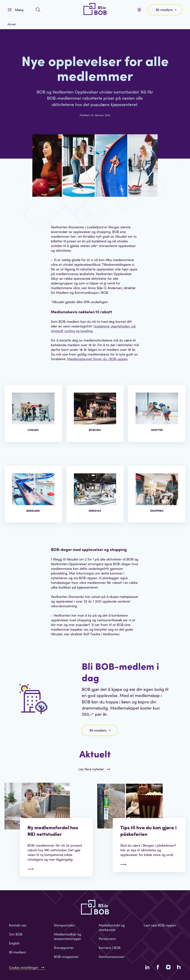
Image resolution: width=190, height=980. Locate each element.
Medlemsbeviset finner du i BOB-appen (97, 359)
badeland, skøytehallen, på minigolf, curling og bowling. (93, 328)
